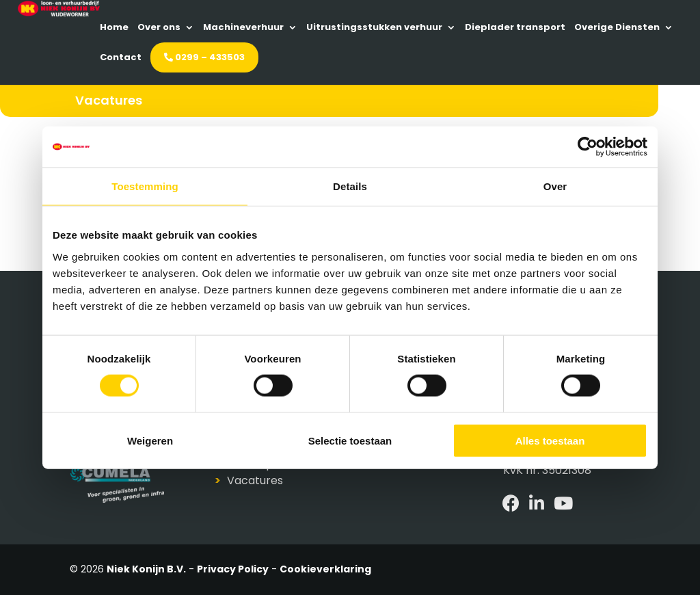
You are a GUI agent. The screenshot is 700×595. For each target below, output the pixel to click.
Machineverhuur (387, 27)
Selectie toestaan (350, 440)
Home (258, 27)
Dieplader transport (294, 57)
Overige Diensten (395, 57)
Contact (482, 57)
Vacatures (255, 480)
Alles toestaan (550, 440)
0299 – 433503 (565, 57)
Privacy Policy (233, 569)
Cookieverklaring (325, 569)
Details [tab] (350, 186)
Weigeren (150, 440)
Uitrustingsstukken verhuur (518, 27)
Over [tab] (555, 186)
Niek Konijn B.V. (146, 569)
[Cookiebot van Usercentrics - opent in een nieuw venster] (588, 147)
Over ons (302, 27)
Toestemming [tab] (145, 186)
